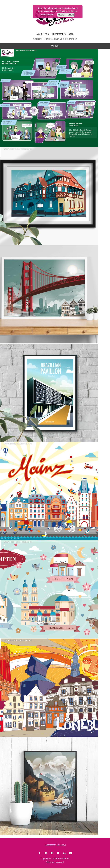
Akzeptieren (66, 15)
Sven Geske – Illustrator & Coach (55, 34)
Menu (55, 46)
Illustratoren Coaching (55, 845)
